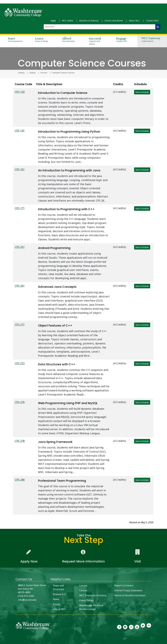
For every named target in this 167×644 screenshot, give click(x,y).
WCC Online (68, 21)
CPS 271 (20, 324)
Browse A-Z (59, 594)
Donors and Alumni (114, 21)
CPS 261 (20, 286)
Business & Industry (89, 21)
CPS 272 (20, 363)
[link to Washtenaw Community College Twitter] (143, 627)
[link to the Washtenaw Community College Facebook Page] (119, 627)
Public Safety (86, 600)
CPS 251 (20, 247)
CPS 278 (20, 441)
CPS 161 (20, 169)
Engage (123, 40)
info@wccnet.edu (27, 600)
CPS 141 (20, 131)
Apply (53, 21)
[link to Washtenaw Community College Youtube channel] (137, 627)
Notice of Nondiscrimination (130, 595)
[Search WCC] (158, 27)
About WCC (134, 21)
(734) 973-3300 (26, 596)
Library (83, 585)
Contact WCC (153, 21)
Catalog (21, 73)
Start (15, 40)
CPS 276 (20, 402)
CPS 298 (20, 480)
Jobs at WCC (60, 609)
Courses (44, 73)
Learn (42, 40)
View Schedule (142, 92)
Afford (69, 40)
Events (57, 604)
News (56, 599)
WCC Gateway (151, 40)
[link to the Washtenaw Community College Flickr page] (131, 627)
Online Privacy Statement (128, 590)
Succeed (96, 41)
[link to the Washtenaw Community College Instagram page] (125, 627)
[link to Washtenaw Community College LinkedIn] (149, 627)
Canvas (83, 590)
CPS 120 (20, 92)
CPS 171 (20, 208)
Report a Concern (124, 585)
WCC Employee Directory (93, 595)
